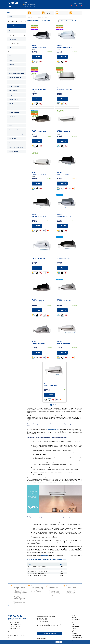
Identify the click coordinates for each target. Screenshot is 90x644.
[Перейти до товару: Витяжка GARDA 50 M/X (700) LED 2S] (67, 35)
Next (50, 35)
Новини (74, 628)
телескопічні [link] (14, 52)
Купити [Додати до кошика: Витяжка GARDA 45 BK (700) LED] (62, 184)
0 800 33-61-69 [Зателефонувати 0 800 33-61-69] (12, 634)
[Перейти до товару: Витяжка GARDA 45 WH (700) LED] (42, 246)
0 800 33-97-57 (27, 3)
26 (77, 21)
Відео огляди (75, 632)
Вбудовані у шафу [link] (15, 44)
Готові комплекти (76, 619)
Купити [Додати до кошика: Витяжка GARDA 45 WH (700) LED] (37, 268)
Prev (34, 35)
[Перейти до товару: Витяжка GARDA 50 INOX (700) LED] (42, 331)
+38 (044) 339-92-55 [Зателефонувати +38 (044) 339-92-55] (14, 627)
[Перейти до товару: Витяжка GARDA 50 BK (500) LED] (67, 246)
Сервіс (74, 630)
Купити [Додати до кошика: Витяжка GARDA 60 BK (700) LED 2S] (37, 141)
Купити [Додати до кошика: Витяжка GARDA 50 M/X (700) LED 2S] (62, 57)
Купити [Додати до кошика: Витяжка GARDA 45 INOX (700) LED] (62, 226)
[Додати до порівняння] (48, 57)
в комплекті (45, 555)
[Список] (81, 21)
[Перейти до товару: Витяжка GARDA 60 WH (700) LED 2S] (42, 162)
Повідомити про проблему (49, 633)
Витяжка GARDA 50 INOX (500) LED (38, 571)
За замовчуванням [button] (63, 21)
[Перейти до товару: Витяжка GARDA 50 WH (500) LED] (67, 331)
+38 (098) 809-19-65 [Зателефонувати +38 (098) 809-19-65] (14, 625)
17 (75, 21)
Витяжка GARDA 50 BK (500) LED (37, 567)
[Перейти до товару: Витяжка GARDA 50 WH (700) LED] (54, 373)
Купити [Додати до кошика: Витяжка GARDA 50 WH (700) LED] (50, 395)
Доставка (74, 623)
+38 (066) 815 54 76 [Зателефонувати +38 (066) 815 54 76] (14, 629)
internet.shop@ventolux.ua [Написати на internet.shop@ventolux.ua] (45, 628)
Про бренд (75, 616)
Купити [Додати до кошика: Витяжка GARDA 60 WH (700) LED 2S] (37, 184)
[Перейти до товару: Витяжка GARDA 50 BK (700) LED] (42, 288)
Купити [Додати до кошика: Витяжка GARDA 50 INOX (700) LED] (37, 353)
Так (57, 642)
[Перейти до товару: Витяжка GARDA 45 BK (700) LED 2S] (42, 204)
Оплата (74, 621)
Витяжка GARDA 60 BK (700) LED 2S (38, 569)
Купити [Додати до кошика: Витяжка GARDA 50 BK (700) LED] (37, 310)
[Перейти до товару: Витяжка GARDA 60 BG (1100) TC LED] (67, 77)
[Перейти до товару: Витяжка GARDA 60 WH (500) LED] (67, 119)
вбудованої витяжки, (53, 430)
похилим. (79, 478)
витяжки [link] (12, 35)
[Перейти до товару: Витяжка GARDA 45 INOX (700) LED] (67, 204)
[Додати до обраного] (51, 57)
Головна (29, 17)
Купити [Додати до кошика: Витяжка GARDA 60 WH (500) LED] (62, 141)
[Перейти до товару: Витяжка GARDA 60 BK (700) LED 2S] (42, 119)
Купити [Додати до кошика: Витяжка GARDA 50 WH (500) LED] (62, 353)
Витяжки (35, 17)
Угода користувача (77, 637)
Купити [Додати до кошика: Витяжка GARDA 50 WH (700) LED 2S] (37, 99)
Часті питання (76, 626)
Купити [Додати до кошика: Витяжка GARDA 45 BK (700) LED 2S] (37, 226)
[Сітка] (79, 21)
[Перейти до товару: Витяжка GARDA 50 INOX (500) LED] (67, 288)
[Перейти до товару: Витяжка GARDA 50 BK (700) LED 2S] (42, 35)
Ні (61, 642)
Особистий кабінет (77, 4)
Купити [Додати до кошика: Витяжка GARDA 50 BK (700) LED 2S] (37, 57)
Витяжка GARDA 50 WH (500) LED (37, 575)
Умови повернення (77, 635)
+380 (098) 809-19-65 (29, 5)
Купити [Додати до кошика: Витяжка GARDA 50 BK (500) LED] (62, 268)
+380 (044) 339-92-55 (29, 6)
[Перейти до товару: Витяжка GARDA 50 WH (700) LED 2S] (42, 77)
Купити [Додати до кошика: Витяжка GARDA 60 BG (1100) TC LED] (62, 99)
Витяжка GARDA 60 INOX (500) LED (38, 573)
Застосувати (17, 26)
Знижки (74, 618)
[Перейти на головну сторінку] (13, 4)
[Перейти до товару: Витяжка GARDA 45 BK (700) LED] (67, 162)
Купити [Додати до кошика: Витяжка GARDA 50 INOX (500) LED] (62, 310)
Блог (73, 625)
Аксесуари (75, 639)
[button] (13, 6)
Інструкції (74, 634)
